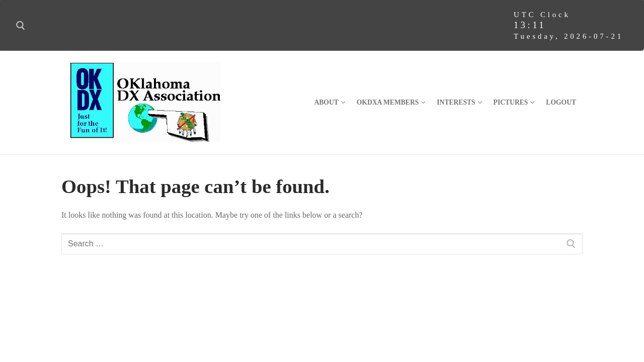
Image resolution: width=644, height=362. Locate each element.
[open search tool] (21, 26)
